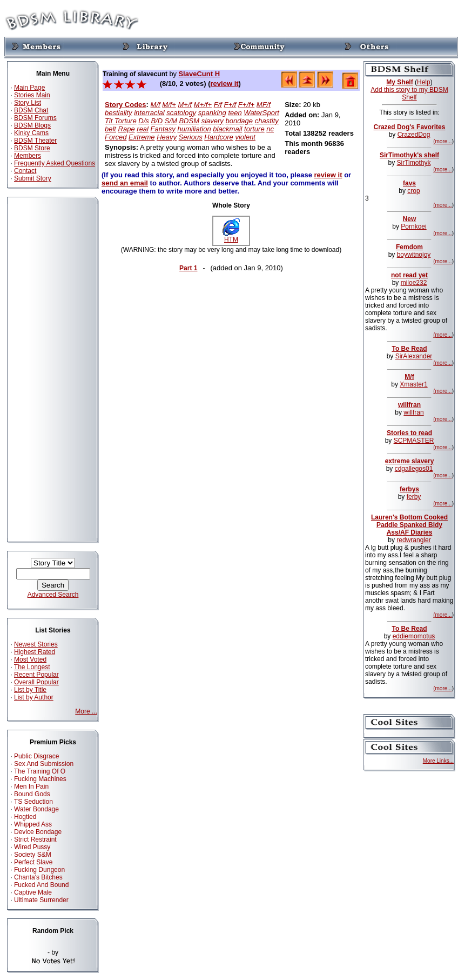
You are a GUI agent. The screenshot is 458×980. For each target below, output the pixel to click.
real (143, 129)
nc (270, 129)
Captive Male (33, 892)
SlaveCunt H (199, 74)
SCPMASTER (414, 441)
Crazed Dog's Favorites (410, 127)
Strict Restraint (35, 839)
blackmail (227, 129)
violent (245, 137)
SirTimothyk (414, 163)
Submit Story (33, 178)
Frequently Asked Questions (55, 163)
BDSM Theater (35, 141)
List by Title (30, 690)
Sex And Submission (44, 764)
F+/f (230, 105)
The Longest (32, 667)
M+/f (185, 105)
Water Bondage (36, 809)
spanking (212, 113)
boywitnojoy (414, 255)
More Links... (438, 761)
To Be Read (409, 349)
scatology (181, 113)
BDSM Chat (31, 110)
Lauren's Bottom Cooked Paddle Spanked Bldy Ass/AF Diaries (409, 525)
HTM (231, 236)
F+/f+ (246, 105)
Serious (191, 137)
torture (254, 129)
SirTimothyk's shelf (409, 155)
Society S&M (33, 855)
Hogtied (25, 817)
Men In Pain (31, 786)
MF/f (264, 105)
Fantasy (163, 129)
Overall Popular (36, 682)
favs (409, 183)
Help (424, 82)
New (410, 219)
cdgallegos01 (414, 469)
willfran (409, 405)
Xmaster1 (413, 384)
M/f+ (169, 105)
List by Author (34, 697)
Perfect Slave (33, 862)
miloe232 (414, 283)
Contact (25, 171)
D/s (144, 121)
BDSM (189, 121)
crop (413, 191)
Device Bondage (38, 832)
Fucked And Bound (41, 885)
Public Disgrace (36, 756)
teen (235, 113)
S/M (171, 121)
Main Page (29, 88)
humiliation (194, 129)
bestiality (119, 113)
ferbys (409, 489)
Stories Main (32, 95)
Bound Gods (32, 794)
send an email (125, 183)
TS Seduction (33, 802)
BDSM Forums (35, 118)
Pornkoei (413, 226)
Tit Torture (121, 121)
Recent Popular (36, 675)
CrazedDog (414, 135)
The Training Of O (40, 771)
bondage (239, 121)
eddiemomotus (414, 636)
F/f (218, 105)
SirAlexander (414, 356)
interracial (149, 113)
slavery (213, 121)
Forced (116, 137)
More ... (86, 711)
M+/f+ (203, 105)
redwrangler (413, 540)
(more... (442, 141)
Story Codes (126, 105)
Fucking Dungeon (39, 870)
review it (225, 84)
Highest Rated (35, 652)
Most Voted (30, 659)
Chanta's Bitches (38, 877)
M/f (156, 105)
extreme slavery (410, 461)
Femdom (409, 247)
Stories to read (409, 433)
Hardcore (218, 137)
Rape (127, 129)
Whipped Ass (33, 824)
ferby (414, 497)
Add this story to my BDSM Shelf (409, 94)
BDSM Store (32, 148)
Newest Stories (36, 644)
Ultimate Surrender (41, 900)
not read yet (409, 275)
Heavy (167, 137)
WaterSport (261, 113)
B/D (157, 121)
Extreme (142, 137)
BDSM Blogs (32, 125)
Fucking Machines (40, 779)
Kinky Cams (31, 133)
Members (28, 156)
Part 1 (188, 268)
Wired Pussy (32, 847)
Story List (28, 103)
